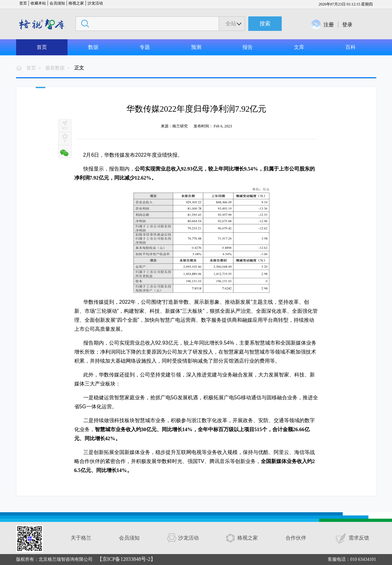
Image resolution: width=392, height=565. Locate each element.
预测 (196, 47)
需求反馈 (359, 538)
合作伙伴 (296, 538)
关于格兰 (81, 538)
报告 (248, 47)
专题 (145, 47)
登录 (347, 25)
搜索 (265, 24)
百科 (351, 47)
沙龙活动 (95, 3)
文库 (299, 47)
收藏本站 (38, 3)
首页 (23, 3)
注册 (329, 25)
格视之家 (76, 3)
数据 (93, 47)
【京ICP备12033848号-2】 (126, 559)
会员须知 (57, 3)
